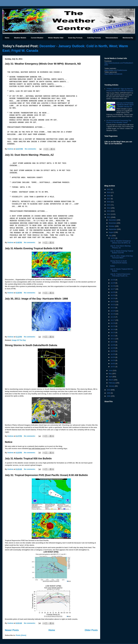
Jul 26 (113, 292)
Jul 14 (113, 329)
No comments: (31, 149)
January (112, 386)
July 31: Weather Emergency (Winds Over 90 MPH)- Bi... (121, 242)
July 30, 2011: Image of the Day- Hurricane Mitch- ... (122, 257)
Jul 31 (113, 238)
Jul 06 (113, 351)
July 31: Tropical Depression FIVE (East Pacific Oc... (120, 275)
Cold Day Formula (94, 38)
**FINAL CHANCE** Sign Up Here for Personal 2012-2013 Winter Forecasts (120, 90)
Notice (9, 442)
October (112, 226)
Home (7, 38)
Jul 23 (113, 302)
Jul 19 (113, 314)
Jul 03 (113, 360)
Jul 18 (113, 317)
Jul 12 (113, 336)
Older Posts (91, 630)
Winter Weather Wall (56, 38)
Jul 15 (113, 326)
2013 (109, 211)
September (113, 229)
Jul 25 (113, 295)
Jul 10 (113, 342)
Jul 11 (113, 339)
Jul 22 (113, 305)
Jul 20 (113, 311)
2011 (109, 217)
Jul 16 (113, 323)
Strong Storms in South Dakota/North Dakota (31, 345)
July (110, 235)
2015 (109, 205)
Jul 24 (113, 298)
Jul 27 (113, 289)
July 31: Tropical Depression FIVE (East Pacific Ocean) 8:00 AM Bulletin (46, 475)
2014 (109, 208)
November (113, 223)
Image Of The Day (19, 340)
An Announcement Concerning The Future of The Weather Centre (119, 121)
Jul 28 (113, 286)
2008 (109, 396)
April (111, 377)
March (111, 380)
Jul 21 (113, 308)
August (111, 232)
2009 (109, 393)
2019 (109, 192)
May (111, 374)
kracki (113, 74)
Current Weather (37, 38)
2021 (109, 189)
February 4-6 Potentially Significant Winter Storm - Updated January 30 (125, 105)
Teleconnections (112, 38)
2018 (109, 196)
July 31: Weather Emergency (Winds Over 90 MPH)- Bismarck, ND (43, 64)
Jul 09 (113, 345)
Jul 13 (113, 332)
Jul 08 (113, 348)
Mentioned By (128, 38)
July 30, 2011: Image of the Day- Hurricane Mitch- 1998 (36, 299)
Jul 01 (113, 367)
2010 (109, 390)
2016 (109, 202)
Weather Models (20, 38)
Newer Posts (12, 630)
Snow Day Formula (75, 38)
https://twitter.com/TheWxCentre (116, 70)
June (111, 370)
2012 (109, 214)
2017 (109, 199)
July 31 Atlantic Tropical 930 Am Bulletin (28, 458)
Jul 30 (113, 280)
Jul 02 (113, 364)
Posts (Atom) (21, 635)
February (112, 383)
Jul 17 (113, 320)
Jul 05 (113, 354)
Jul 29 (113, 283)
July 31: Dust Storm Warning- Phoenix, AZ (29, 155)
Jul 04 (113, 357)
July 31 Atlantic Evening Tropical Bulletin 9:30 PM (34, 248)
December (113, 220)
